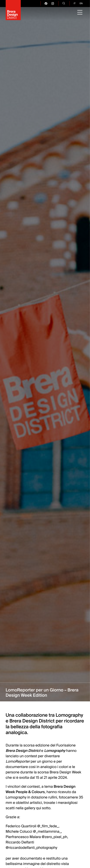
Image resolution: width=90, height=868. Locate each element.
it (75, 3)
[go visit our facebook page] (46, 3)
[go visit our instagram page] (53, 3)
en (81, 3)
